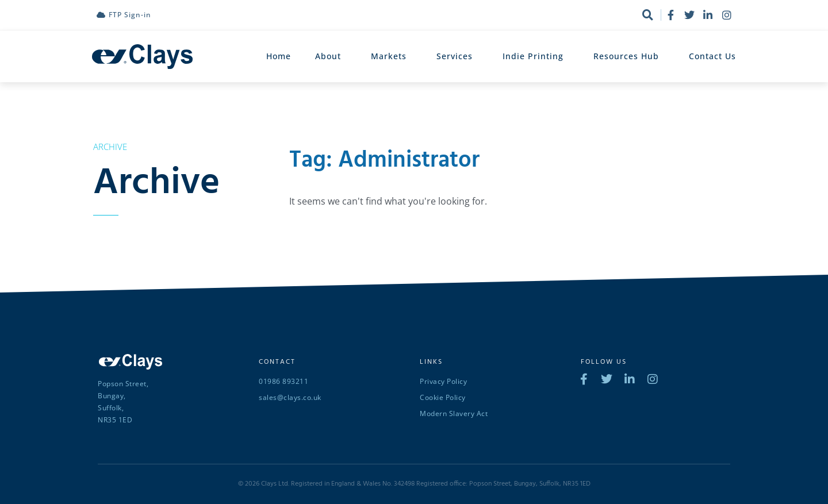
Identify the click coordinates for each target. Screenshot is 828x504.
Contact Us (712, 56)
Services (457, 56)
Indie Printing (536, 56)
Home (279, 56)
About (331, 56)
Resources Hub (629, 56)
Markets (392, 56)
